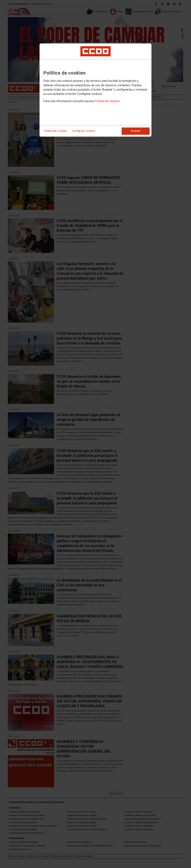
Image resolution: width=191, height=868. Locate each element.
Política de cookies (107, 101)
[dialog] (95, 90)
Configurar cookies (83, 131)
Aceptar (136, 131)
